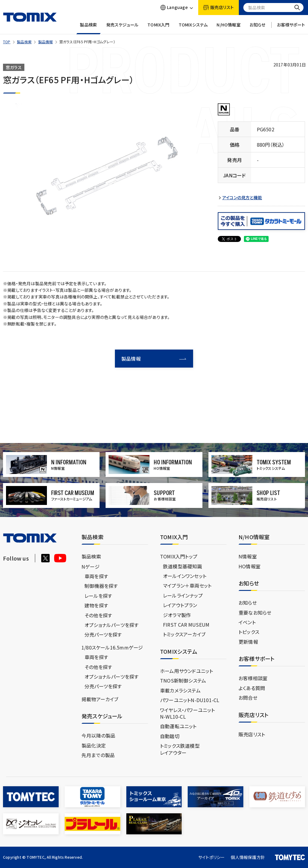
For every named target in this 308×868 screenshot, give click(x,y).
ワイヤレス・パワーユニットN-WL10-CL (188, 713)
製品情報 (46, 42)
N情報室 (248, 556)
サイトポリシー (211, 857)
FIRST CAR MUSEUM (186, 625)
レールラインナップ (183, 595)
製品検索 (89, 28)
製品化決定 (94, 745)
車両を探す (96, 576)
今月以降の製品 (98, 735)
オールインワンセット (185, 576)
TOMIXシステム (193, 28)
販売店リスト (252, 734)
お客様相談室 (253, 678)
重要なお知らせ (255, 613)
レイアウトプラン (180, 605)
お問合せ (248, 698)
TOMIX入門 (158, 28)
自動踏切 (170, 736)
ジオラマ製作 (177, 615)
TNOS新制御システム (183, 680)
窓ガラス (14, 67)
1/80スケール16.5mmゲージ (112, 647)
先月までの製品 (98, 755)
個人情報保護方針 (248, 857)
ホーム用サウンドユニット (186, 671)
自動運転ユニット (178, 726)
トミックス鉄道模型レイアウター (180, 749)
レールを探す (98, 596)
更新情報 (248, 642)
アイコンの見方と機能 (242, 198)
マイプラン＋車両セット (187, 585)
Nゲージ (91, 567)
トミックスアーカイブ (184, 634)
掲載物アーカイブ (100, 699)
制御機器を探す (101, 586)
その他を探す (98, 615)
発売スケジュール (122, 28)
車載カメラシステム (180, 690)
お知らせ (258, 28)
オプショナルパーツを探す (111, 625)
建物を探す (96, 605)
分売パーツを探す (103, 634)
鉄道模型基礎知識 (183, 566)
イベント (247, 622)
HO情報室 (249, 566)
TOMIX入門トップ (179, 556)
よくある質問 (252, 688)
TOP (7, 42)
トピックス (249, 632)
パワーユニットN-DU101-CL (190, 700)
